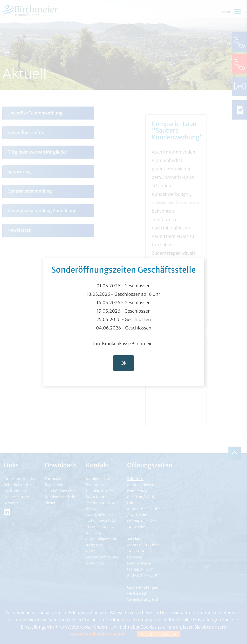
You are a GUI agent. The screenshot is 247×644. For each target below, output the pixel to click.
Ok (123, 363)
